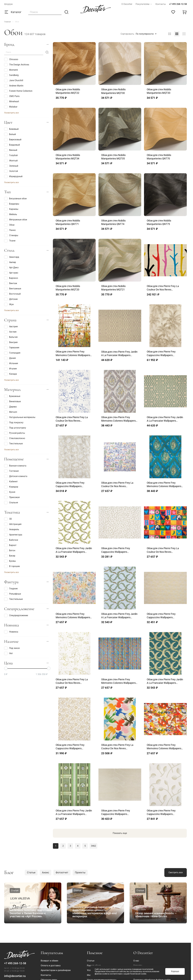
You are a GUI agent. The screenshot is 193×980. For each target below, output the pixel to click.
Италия (10, 369)
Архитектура (13, 535)
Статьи (31, 872)
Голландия (12, 353)
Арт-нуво (11, 273)
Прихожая (12, 497)
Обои (9, 225)
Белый (10, 134)
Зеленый (11, 166)
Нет (9, 653)
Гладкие (11, 589)
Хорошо (175, 971)
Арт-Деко (11, 268)
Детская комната (16, 476)
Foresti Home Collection (18, 91)
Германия (12, 348)
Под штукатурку (15, 428)
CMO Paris (12, 96)
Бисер (10, 556)
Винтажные (13, 289)
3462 (93, 846)
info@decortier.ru (15, 976)
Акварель (12, 529)
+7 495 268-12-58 (178, 4)
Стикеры (11, 235)
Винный (11, 150)
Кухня (10, 492)
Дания (10, 358)
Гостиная (11, 471)
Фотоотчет (62, 872)
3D (8, 519)
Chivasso (11, 59)
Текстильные (13, 444)
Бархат (10, 545)
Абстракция (13, 524)
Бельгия (11, 337)
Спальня (11, 503)
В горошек (12, 566)
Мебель (11, 214)
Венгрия (11, 343)
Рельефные (13, 594)
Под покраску (14, 423)
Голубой (11, 155)
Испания (11, 364)
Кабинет (11, 482)
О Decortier (127, 4)
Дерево (10, 407)
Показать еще (120, 833)
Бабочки (11, 540)
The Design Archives (17, 65)
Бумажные (12, 396)
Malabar (11, 107)
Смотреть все (176, 872)
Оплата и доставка (51, 966)
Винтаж (11, 283)
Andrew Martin (14, 86)
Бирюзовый (13, 140)
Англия (10, 332)
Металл (11, 412)
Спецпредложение (16, 615)
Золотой (11, 171)
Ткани (10, 241)
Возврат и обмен (49, 961)
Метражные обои (16, 220)
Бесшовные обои (15, 199)
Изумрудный (13, 176)
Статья (15, 890)
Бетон (10, 551)
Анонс (45, 872)
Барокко (11, 278)
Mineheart (12, 102)
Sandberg (11, 75)
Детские (11, 299)
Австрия (11, 327)
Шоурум (8, 4)
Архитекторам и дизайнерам (56, 970)
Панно (10, 230)
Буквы (10, 561)
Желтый (11, 161)
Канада (11, 374)
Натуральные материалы (20, 417)
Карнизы (11, 209)
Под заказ (12, 648)
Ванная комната (15, 466)
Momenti (11, 70)
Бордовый (12, 145)
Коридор (11, 487)
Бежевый (11, 129)
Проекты (80, 872)
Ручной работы (15, 433)
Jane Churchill (14, 80)
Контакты (161, 4)
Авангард (12, 257)
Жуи (9, 304)
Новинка (11, 632)
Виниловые (12, 402)
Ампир (10, 262)
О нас (136, 961)
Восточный (12, 294)
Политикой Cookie (138, 974)
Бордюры (12, 204)
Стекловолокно (15, 438)
